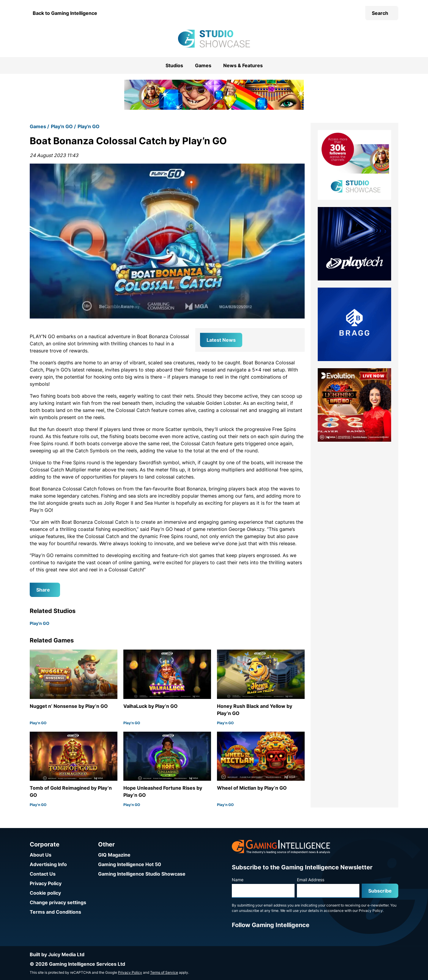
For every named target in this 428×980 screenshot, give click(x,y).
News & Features (243, 65)
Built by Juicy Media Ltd (57, 954)
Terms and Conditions (55, 912)
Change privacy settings (58, 902)
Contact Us (43, 874)
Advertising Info (48, 864)
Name (238, 880)
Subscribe (380, 891)
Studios (174, 65)
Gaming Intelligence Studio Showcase (142, 874)
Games (203, 65)
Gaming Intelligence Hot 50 (130, 864)
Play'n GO (62, 126)
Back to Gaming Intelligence (65, 13)
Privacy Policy (46, 883)
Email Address (311, 880)
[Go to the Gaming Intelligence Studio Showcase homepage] (214, 39)
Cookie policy (45, 893)
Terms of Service (164, 972)
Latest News (221, 340)
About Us (41, 855)
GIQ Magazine (114, 855)
